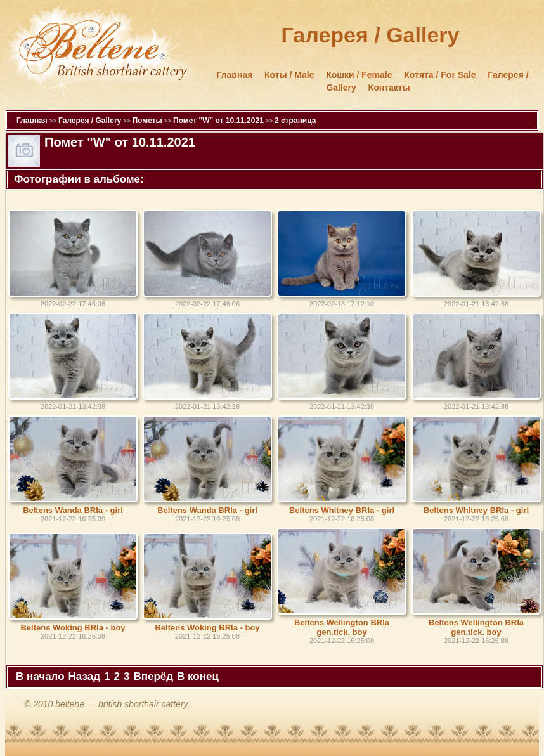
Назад (84, 676)
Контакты (389, 88)
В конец (198, 676)
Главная (234, 75)
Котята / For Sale (440, 75)
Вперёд (153, 676)
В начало (40, 676)
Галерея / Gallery (90, 121)
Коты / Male (289, 75)
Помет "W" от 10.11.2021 (218, 121)
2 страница (295, 121)
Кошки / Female (359, 75)
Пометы (147, 121)
